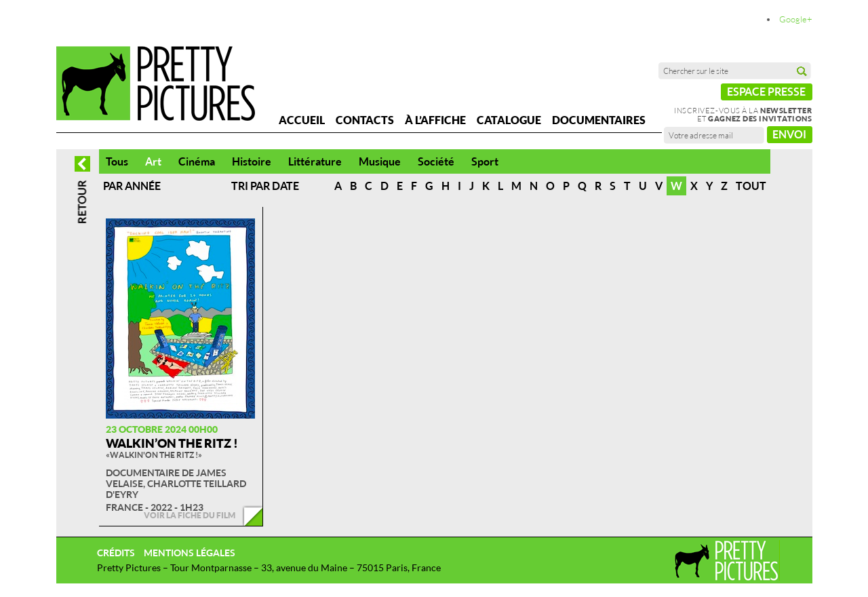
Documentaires (599, 120)
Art (153, 161)
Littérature (315, 161)
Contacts (365, 120)
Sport (485, 161)
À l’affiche (435, 120)
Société (436, 161)
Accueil (302, 120)
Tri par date (265, 186)
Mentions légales (190, 553)
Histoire (252, 161)
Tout (751, 186)
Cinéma (197, 161)
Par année (132, 186)
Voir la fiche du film (190, 515)
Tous (117, 161)
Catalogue (509, 120)
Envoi (789, 134)
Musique (380, 161)
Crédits (116, 553)
